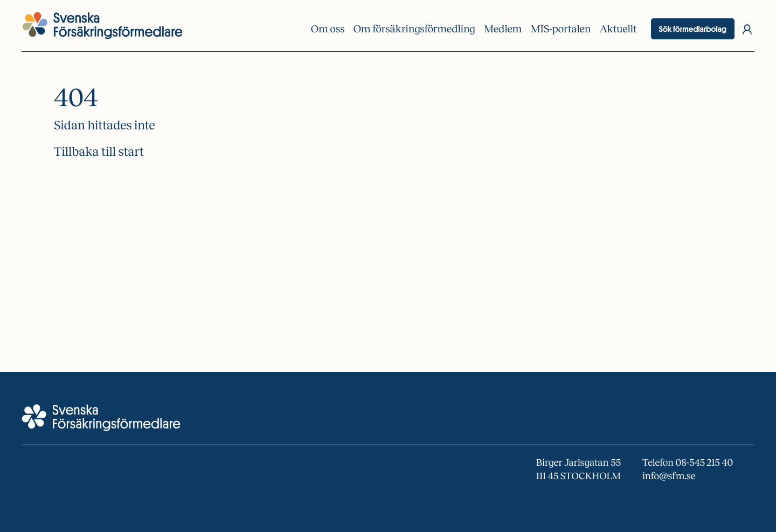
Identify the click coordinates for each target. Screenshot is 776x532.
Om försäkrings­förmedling (414, 29)
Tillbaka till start (99, 152)
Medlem (503, 29)
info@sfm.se (669, 476)
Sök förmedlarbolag (693, 29)
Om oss (328, 29)
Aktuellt (618, 29)
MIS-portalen (561, 29)
